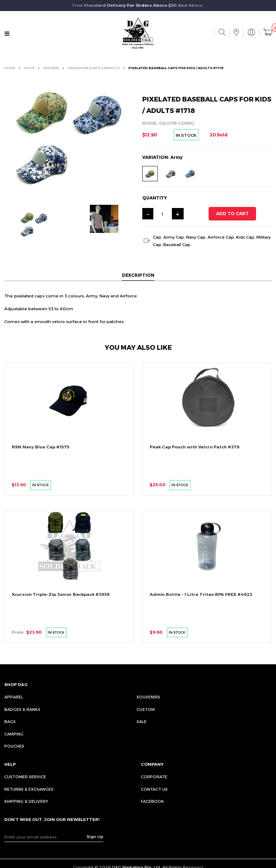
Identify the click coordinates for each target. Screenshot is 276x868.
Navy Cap (196, 237)
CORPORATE (154, 777)
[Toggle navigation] (7, 34)
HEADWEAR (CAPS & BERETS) (94, 68)
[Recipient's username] (45, 837)
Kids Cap (245, 237)
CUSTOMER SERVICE (25, 777)
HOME (10, 68)
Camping (14, 734)
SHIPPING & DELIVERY (26, 801)
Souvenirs (148, 697)
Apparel (14, 697)
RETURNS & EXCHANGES (29, 789)
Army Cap (174, 237)
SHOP (29, 68)
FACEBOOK (152, 801)
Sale (142, 721)
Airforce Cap (221, 237)
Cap (157, 237)
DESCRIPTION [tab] (138, 275)
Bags (10, 721)
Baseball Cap (177, 244)
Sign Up (95, 836)
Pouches (14, 746)
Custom (146, 709)
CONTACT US (154, 789)
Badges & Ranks (22, 709)
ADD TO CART (232, 214)
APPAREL (51, 68)
